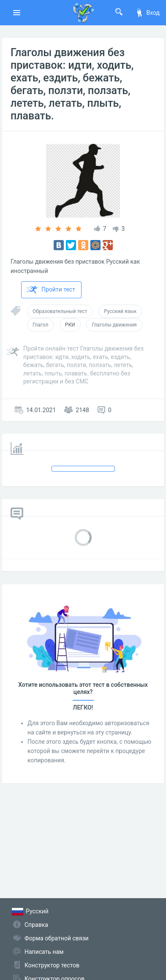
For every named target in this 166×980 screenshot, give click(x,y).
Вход (147, 13)
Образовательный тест (60, 311)
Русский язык (120, 311)
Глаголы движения (114, 325)
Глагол (40, 325)
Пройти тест (51, 290)
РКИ (70, 325)
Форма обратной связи (57, 938)
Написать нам (44, 952)
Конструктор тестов (52, 965)
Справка (36, 925)
